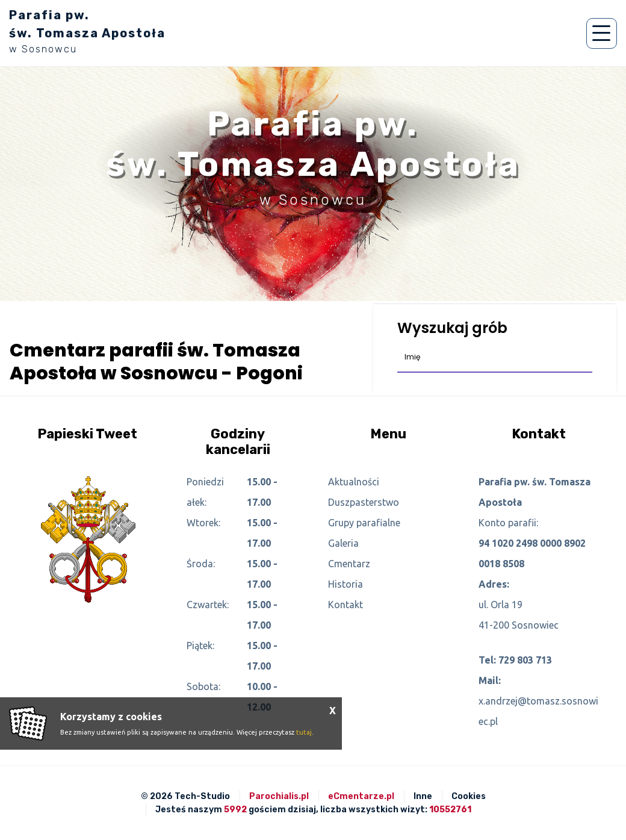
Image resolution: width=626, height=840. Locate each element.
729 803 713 (525, 660)
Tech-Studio (202, 796)
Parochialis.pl (279, 796)
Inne (423, 796)
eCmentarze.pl (361, 796)
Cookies (469, 796)
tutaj (304, 732)
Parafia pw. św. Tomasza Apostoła (87, 31)
